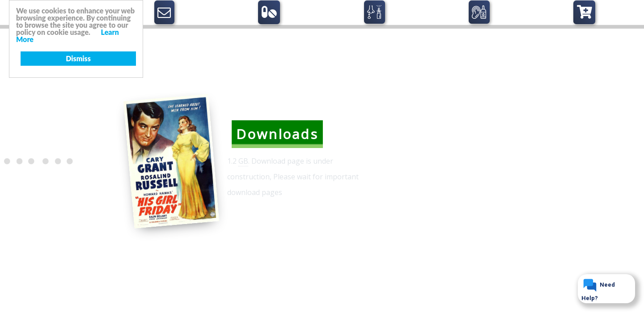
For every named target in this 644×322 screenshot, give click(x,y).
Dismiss (78, 58)
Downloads (277, 134)
